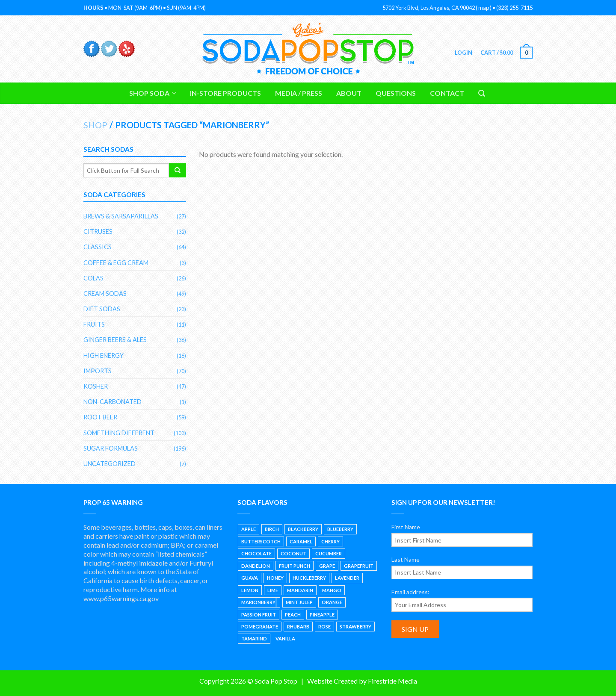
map (484, 8)
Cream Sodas (105, 293)
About (349, 93)
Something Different (119, 433)
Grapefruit (359, 566)
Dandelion (256, 566)
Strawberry (355, 627)
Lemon (250, 590)
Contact (447, 93)
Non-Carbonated (113, 402)
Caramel (301, 541)
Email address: (410, 592)
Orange (332, 602)
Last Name (406, 559)
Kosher (96, 386)
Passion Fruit (259, 615)
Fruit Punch (295, 566)
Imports (98, 371)
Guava (250, 578)
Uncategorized (110, 464)
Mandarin (300, 590)
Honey (275, 578)
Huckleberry (309, 578)
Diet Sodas (102, 309)
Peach (293, 615)
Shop (95, 125)
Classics (98, 247)
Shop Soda (149, 93)
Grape (327, 566)
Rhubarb (298, 627)
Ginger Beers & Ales (115, 340)
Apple (249, 529)
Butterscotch (261, 541)
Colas (93, 278)
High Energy (104, 355)
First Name (406, 527)
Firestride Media (392, 681)
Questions (396, 93)
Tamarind (254, 638)
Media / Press (299, 93)
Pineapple (322, 615)
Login (463, 53)
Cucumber (329, 553)
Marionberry (258, 602)
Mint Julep (299, 602)
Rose (324, 627)
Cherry (330, 541)
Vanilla (285, 638)
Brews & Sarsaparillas (121, 216)
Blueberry (340, 529)
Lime (273, 590)
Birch (272, 529)
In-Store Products (225, 93)
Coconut (293, 553)
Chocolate (256, 553)
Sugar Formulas (111, 448)
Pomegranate (260, 627)
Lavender (347, 578)
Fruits (94, 324)
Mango (332, 590)
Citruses (98, 232)
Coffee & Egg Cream (116, 263)
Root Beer (100, 417)
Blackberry (303, 529)
